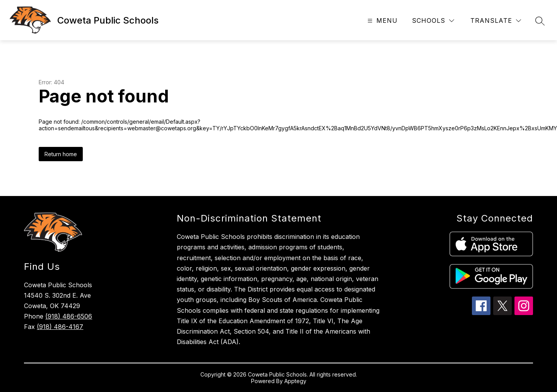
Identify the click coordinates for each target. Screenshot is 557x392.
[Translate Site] (496, 21)
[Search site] (540, 21)
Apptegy (295, 381)
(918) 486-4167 (60, 327)
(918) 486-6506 (69, 316)
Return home (61, 154)
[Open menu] (382, 21)
